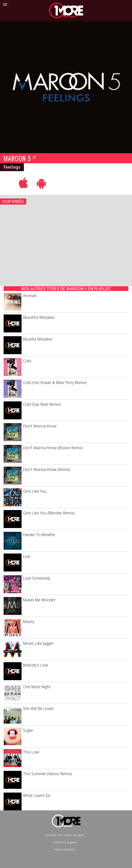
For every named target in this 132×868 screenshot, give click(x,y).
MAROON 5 (20, 158)
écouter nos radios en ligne (65, 835)
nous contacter (65, 849)
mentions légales (65, 842)
